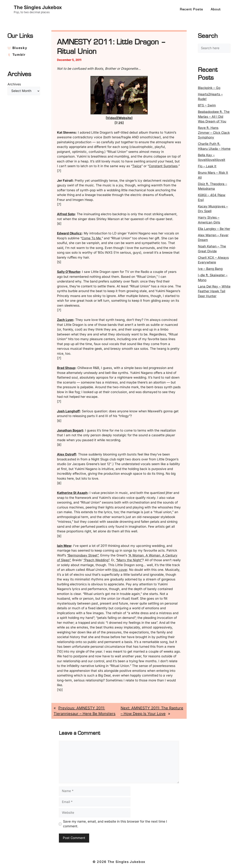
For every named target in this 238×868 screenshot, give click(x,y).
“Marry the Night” (129, 560)
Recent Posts (192, 9)
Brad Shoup (66, 368)
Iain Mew (64, 546)
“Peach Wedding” (96, 560)
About (216, 9)
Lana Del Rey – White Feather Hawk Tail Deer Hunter (214, 291)
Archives (14, 84)
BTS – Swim (207, 105)
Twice (137, 166)
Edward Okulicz (69, 233)
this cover (120, 570)
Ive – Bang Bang (210, 269)
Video (111, 118)
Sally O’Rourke (68, 272)
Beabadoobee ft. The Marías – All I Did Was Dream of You (214, 117)
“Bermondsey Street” (83, 555)
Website (125, 118)
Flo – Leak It (207, 166)
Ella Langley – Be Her (214, 229)
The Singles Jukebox (38, 7)
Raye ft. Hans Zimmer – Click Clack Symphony (214, 133)
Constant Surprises (163, 166)
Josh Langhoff (68, 411)
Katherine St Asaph (72, 493)
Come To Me (91, 238)
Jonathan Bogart (70, 430)
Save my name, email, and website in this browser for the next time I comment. (115, 824)
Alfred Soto (66, 214)
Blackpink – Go (209, 88)
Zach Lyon (65, 320)
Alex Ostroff (67, 454)
